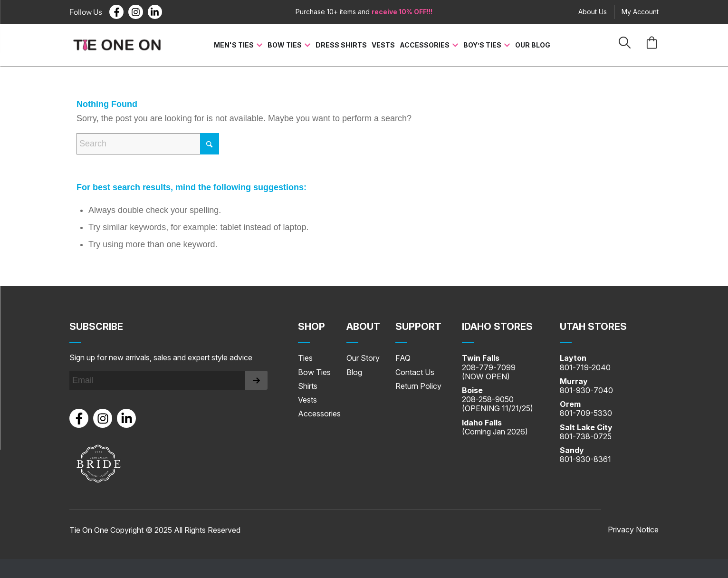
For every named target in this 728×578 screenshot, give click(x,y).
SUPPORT (418, 327)
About (363, 327)
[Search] (148, 144)
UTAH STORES (593, 327)
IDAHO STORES (497, 327)
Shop (311, 327)
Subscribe (96, 327)
